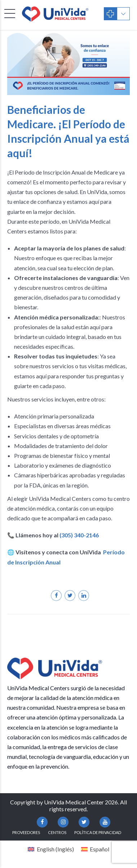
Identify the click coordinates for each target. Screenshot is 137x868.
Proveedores (26, 832)
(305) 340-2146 (79, 535)
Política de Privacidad (98, 832)
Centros (57, 832)
